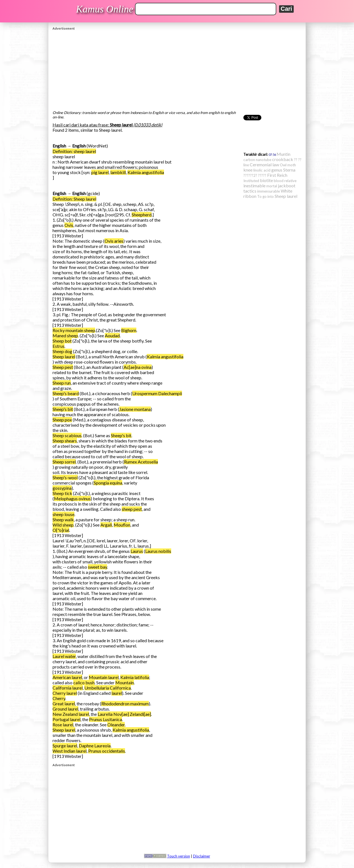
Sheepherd (142, 215)
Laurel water (64, 656)
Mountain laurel (104, 677)
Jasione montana (135, 409)
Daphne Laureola (95, 746)
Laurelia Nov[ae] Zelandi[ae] (124, 714)
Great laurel (64, 704)
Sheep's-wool (65, 477)
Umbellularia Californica (108, 688)
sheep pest (132, 509)
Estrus (58, 346)
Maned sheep (65, 335)
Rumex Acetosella (141, 462)
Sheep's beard (66, 393)
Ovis (69, 225)
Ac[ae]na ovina (138, 367)
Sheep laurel (64, 357)
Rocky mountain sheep (74, 330)
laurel (117, 693)
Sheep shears (65, 441)
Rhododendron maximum (125, 704)
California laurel (68, 688)
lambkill (118, 172)
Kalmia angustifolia (146, 172)
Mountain (125, 682)
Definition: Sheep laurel (74, 199)
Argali (106, 525)
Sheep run (62, 383)
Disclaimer (202, 856)
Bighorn (129, 330)
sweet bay (97, 567)
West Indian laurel (70, 751)
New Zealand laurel (71, 714)
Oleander (116, 725)
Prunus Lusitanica (106, 719)
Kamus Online (105, 9)
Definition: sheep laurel (74, 151)
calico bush (84, 682)
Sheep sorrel (64, 462)
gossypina (62, 488)
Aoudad (112, 335)
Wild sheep (63, 525)
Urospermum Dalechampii (157, 393)
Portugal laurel (67, 719)
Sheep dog (62, 351)
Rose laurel (63, 725)
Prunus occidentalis (107, 751)
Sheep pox (62, 420)
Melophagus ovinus (72, 498)
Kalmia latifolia (135, 677)
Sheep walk (63, 519)
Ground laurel (65, 709)
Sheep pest (63, 367)
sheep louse (63, 514)
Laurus (137, 551)
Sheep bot (62, 341)
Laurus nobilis (158, 551)
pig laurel (100, 172)
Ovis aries (114, 241)
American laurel (67, 677)
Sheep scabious (67, 435)
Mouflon (122, 525)
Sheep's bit (63, 409)
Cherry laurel (65, 693)
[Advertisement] (177, 69)
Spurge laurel (65, 746)
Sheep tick (62, 493)
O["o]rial (61, 530)
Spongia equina (108, 483)
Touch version (179, 856)
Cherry (59, 698)
